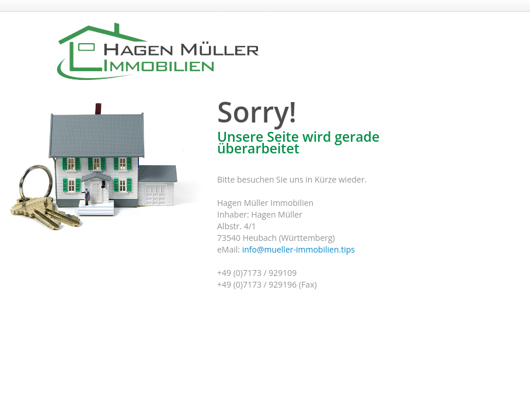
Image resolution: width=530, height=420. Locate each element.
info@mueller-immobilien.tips (299, 249)
